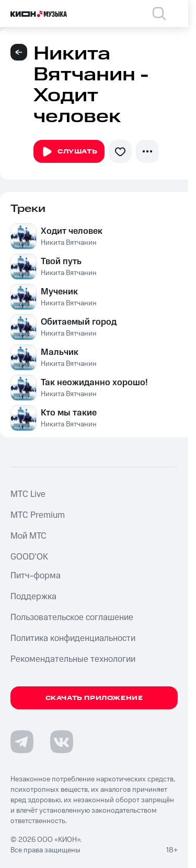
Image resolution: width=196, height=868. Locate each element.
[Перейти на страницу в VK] (62, 742)
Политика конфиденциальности (73, 638)
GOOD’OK (29, 557)
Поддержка (33, 597)
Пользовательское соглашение (72, 617)
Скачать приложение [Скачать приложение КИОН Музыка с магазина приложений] (94, 698)
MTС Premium (38, 515)
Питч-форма (36, 576)
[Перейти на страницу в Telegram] (22, 742)
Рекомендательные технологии (73, 659)
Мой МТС (28, 536)
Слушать (69, 152)
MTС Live (28, 494)
